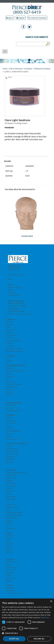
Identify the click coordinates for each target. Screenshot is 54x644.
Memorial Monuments (16, 311)
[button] (27, 633)
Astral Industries (14, 308)
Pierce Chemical (16, 69)
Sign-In (10, 18)
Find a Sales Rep (14, 295)
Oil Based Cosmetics (42, 69)
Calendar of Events (15, 287)
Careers (11, 290)
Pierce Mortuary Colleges (17, 306)
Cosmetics (28, 69)
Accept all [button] (14, 639)
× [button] (51, 601)
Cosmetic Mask (27, 236)
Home (5, 69)
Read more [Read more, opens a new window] (45, 618)
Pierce (11, 285)
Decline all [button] (39, 639)
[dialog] (27, 621)
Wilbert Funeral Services (17, 303)
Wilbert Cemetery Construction (19, 314)
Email (10, 279)
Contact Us (12, 293)
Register (21, 18)
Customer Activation (37, 18)
